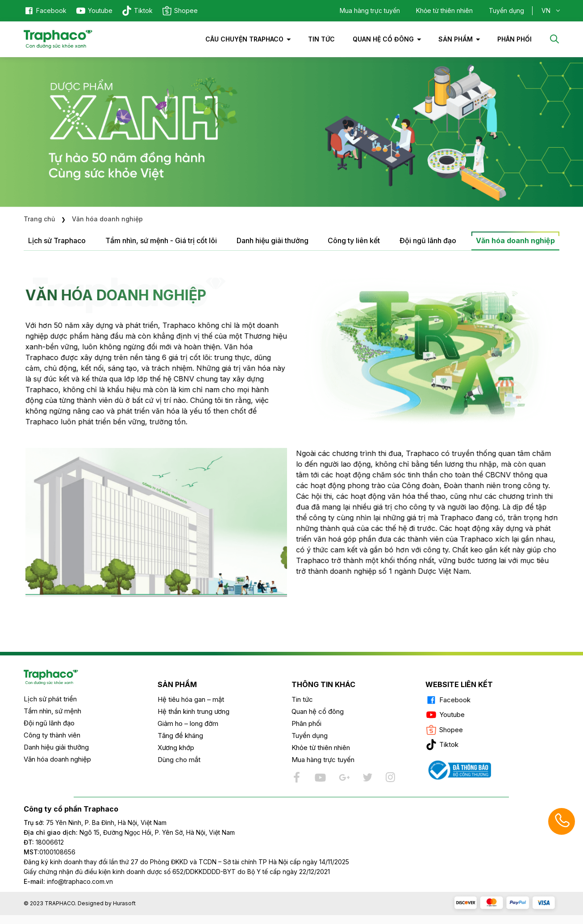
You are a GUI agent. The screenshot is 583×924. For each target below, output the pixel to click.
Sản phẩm (456, 39)
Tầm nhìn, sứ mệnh (52, 711)
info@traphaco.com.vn (68, 881)
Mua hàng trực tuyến (370, 10)
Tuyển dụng (506, 10)
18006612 (50, 842)
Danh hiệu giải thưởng (56, 747)
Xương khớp (176, 748)
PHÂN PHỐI (514, 39)
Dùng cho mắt (179, 760)
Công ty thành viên (52, 735)
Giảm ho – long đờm (188, 723)
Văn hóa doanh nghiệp (57, 759)
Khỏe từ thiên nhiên (444, 10)
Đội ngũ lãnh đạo (49, 723)
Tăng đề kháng (180, 735)
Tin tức (321, 39)
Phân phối (306, 723)
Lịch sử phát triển (50, 699)
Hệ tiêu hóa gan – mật (191, 699)
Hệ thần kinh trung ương (194, 711)
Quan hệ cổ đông (383, 39)
